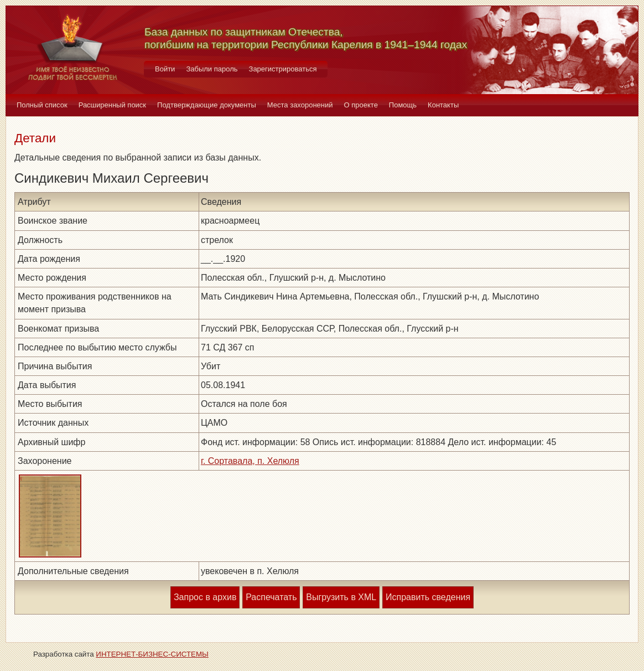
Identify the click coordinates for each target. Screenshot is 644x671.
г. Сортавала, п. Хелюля (250, 461)
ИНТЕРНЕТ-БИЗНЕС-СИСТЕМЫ (152, 654)
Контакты (443, 105)
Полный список (42, 105)
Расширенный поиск (112, 105)
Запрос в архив (205, 597)
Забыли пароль (212, 69)
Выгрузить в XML (341, 597)
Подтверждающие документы (207, 105)
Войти (165, 69)
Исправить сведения (428, 597)
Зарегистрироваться (283, 69)
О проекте (361, 105)
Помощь (403, 105)
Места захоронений (300, 105)
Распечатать (271, 597)
